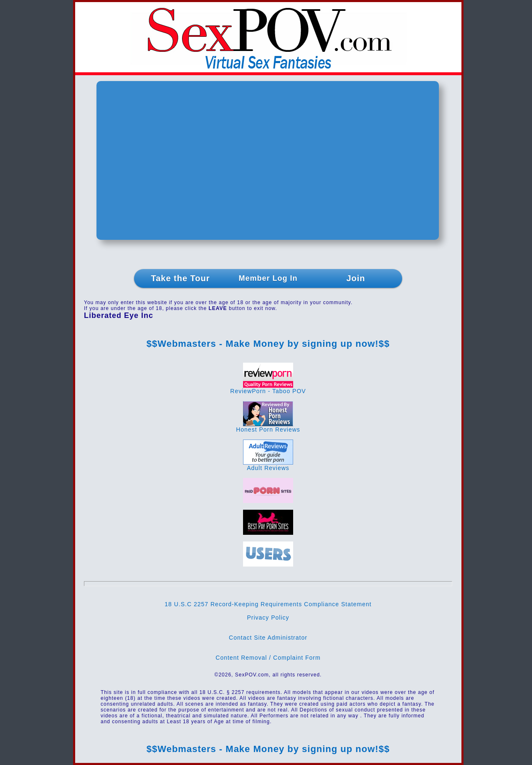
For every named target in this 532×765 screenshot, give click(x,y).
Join (356, 278)
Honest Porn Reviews (268, 427)
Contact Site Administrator (268, 638)
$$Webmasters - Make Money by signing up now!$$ (268, 344)
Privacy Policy (268, 618)
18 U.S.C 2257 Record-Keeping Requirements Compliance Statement (268, 604)
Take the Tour (180, 278)
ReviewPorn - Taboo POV (268, 388)
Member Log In (268, 278)
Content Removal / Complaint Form (268, 658)
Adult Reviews (268, 465)
